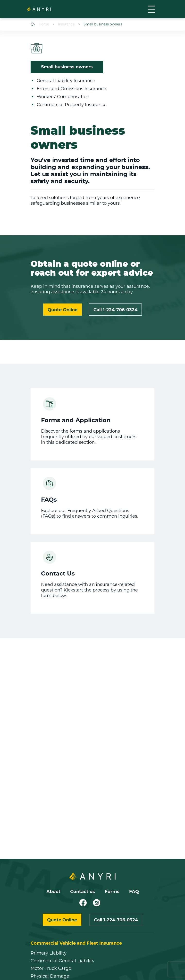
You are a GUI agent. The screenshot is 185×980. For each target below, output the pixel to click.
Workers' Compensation (63, 97)
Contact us (83, 892)
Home (40, 24)
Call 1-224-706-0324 (115, 310)
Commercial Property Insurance (72, 105)
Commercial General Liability (63, 961)
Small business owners (100, 24)
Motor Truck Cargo (51, 968)
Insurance (64, 24)
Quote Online (63, 310)
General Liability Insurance (66, 81)
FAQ (134, 892)
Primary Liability (49, 953)
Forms (112, 892)
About (53, 892)
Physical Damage (50, 976)
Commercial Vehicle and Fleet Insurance (76, 943)
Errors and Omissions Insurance (71, 89)
